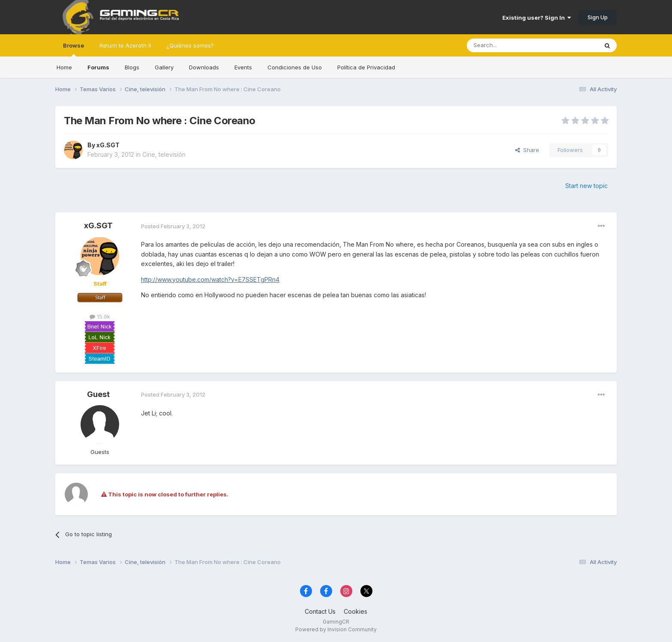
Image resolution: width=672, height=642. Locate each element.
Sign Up (598, 17)
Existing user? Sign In (537, 18)
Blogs (132, 67)
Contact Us (320, 611)
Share (527, 150)
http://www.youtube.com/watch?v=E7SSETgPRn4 (210, 279)
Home (64, 67)
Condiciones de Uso (295, 67)
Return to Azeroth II (125, 45)
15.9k (100, 317)
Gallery (164, 67)
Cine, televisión (164, 154)
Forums (98, 67)
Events (243, 67)
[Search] (510, 45)
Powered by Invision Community (336, 629)
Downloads (204, 67)
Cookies (355, 611)
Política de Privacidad (366, 67)
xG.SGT (108, 145)
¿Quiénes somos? (190, 45)
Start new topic (586, 186)
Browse (73, 49)
